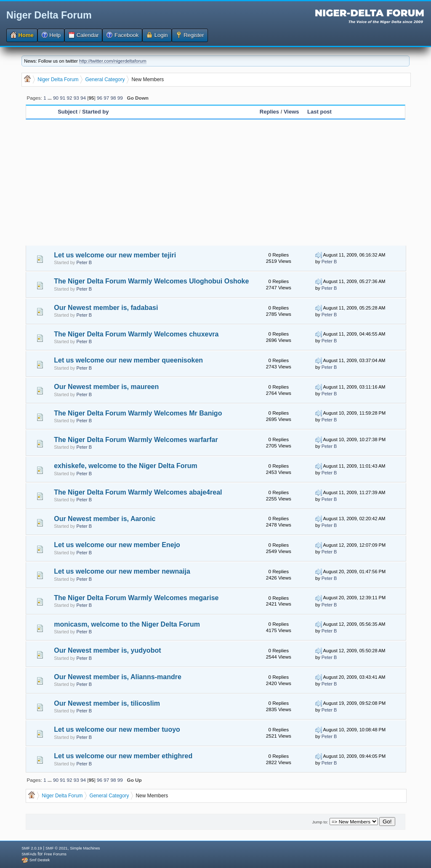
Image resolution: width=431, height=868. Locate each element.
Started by (96, 112)
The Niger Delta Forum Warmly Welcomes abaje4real (138, 492)
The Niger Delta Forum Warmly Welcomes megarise (136, 598)
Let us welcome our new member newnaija (122, 571)
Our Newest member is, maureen (106, 387)
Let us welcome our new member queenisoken (128, 360)
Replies (269, 112)
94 (83, 98)
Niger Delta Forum (49, 15)
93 (76, 98)
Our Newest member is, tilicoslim (107, 703)
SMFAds (29, 854)
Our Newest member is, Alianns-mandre (118, 677)
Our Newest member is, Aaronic (105, 519)
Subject (68, 112)
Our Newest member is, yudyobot (107, 650)
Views (291, 112)
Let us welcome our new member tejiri (115, 255)
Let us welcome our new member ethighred (123, 756)
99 (120, 98)
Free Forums (55, 854)
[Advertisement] (215, 183)
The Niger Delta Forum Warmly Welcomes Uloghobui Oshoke (151, 281)
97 (106, 98)
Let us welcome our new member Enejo (117, 545)
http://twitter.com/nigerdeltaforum (113, 61)
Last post (319, 112)
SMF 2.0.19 (32, 848)
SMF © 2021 (57, 848)
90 (56, 98)
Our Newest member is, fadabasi (106, 308)
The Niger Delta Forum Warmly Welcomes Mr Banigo (138, 413)
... (50, 98)
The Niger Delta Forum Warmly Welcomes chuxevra (136, 334)
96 (100, 98)
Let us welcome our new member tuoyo (117, 729)
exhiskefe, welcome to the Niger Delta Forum (126, 466)
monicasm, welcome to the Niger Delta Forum (127, 624)
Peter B (84, 262)
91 (63, 98)
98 (113, 98)
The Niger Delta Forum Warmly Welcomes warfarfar (136, 440)
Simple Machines (85, 848)
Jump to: (320, 822)
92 (69, 98)
